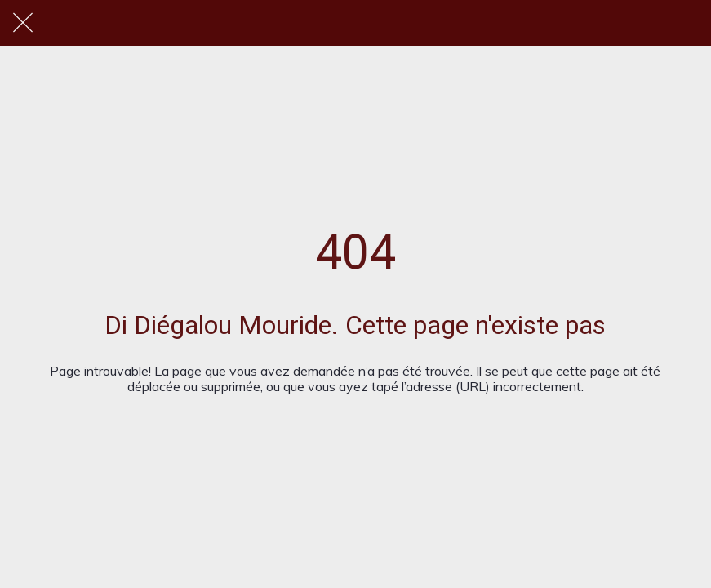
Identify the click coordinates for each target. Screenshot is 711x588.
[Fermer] (23, 23)
